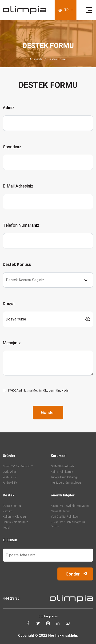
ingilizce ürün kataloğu (66, 483)
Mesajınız (12, 343)
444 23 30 (11, 598)
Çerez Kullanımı (61, 511)
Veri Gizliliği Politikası (65, 517)
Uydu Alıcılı (10, 472)
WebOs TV (10, 477)
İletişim (8, 528)
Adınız (9, 108)
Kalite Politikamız (62, 472)
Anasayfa (36, 59)
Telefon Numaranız (21, 225)
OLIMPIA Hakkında (63, 466)
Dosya (9, 304)
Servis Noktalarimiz (15, 522)
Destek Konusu (17, 264)
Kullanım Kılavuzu (14, 517)
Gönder (48, 412)
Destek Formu (57, 59)
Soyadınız (12, 147)
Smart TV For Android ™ (18, 466)
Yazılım (8, 511)
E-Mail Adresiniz (18, 186)
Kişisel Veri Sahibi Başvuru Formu (68, 524)
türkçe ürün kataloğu (65, 477)
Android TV (10, 483)
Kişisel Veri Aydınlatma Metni (70, 506)
